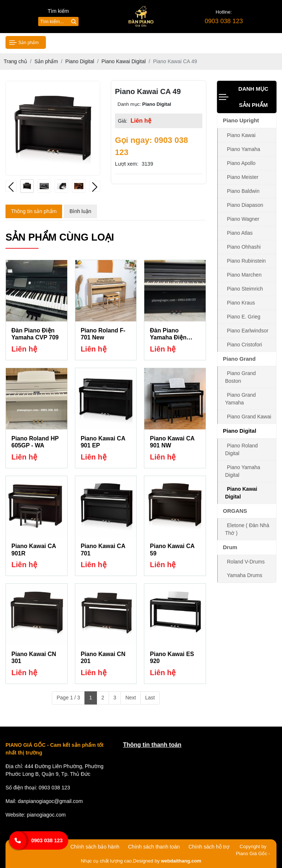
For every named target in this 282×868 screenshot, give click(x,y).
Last (150, 698)
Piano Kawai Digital (241, 493)
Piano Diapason (245, 205)
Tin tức (174, 42)
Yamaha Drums (245, 575)
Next (131, 698)
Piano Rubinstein (246, 261)
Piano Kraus (241, 303)
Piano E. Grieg (244, 317)
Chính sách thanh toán (154, 847)
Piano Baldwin (243, 191)
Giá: (123, 121)
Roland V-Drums (246, 562)
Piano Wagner (243, 219)
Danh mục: (129, 104)
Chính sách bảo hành (95, 847)
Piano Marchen (244, 275)
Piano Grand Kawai (249, 417)
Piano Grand (239, 359)
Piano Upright (241, 120)
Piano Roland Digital (241, 449)
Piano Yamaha (244, 149)
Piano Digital (240, 431)
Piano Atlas (240, 233)
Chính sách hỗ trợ (209, 847)
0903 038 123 (47, 840)
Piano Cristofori (245, 345)
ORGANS (235, 511)
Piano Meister (243, 177)
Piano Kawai (241, 135)
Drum (230, 547)
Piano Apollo (241, 163)
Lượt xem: (127, 164)
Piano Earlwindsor (248, 331)
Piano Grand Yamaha (241, 399)
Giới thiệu (103, 42)
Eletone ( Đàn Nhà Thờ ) (247, 529)
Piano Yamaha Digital (243, 471)
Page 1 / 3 (68, 698)
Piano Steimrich (245, 289)
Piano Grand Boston (241, 377)
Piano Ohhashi (244, 247)
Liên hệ (242, 42)
